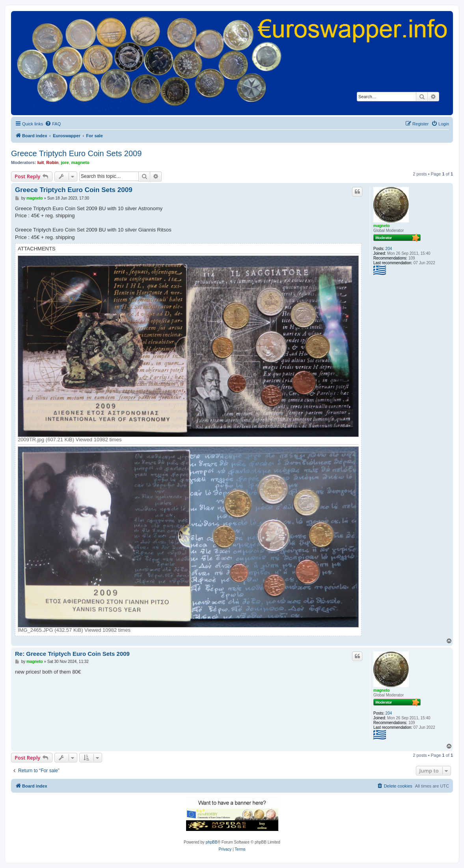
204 (389, 249)
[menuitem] (53, 124)
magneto (80, 162)
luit (41, 162)
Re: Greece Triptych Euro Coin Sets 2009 (72, 654)
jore (65, 162)
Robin (52, 162)
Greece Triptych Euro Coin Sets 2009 (76, 153)
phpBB (212, 842)
